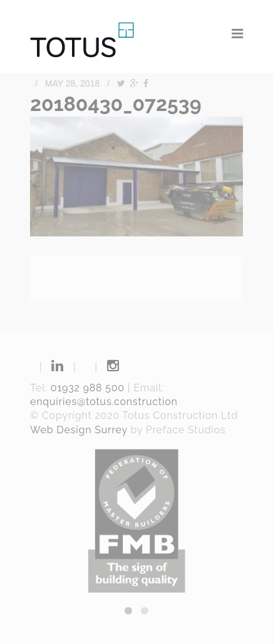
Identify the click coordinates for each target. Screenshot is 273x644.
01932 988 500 (88, 388)
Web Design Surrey (79, 430)
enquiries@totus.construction (104, 402)
